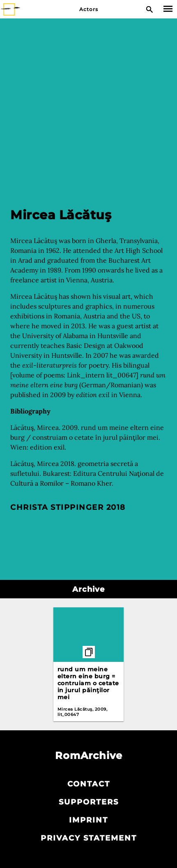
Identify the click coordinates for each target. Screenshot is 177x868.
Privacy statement (89, 838)
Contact (89, 784)
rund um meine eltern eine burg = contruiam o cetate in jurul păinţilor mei (88, 683)
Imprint (88, 820)
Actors (89, 9)
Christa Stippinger (57, 507)
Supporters (89, 802)
